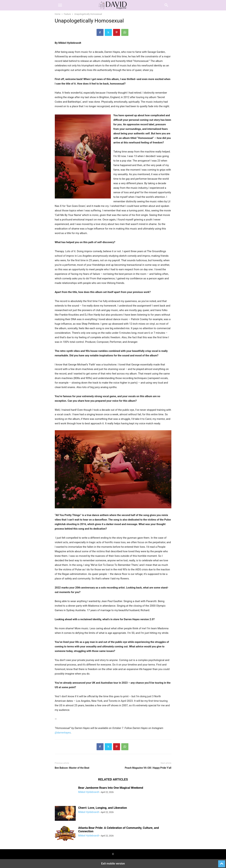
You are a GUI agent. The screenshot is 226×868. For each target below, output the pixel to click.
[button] (60, 5)
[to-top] (222, 862)
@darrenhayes (63, 733)
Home (58, 14)
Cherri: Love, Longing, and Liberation (103, 808)
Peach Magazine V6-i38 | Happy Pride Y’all (148, 768)
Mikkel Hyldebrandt (89, 792)
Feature (67, 14)
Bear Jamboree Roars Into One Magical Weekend (111, 788)
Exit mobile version (113, 864)
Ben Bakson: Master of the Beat (72, 768)
